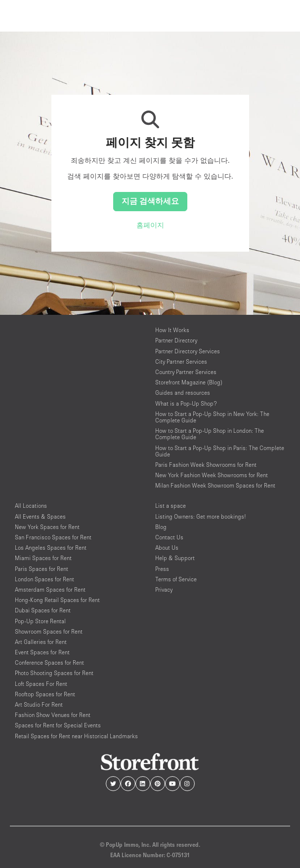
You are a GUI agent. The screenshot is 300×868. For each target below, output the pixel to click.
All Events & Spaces (40, 516)
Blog (161, 527)
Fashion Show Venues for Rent (53, 715)
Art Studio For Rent (39, 704)
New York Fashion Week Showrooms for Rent (212, 475)
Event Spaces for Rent (42, 652)
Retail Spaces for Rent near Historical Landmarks (76, 736)
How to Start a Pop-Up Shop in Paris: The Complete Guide (220, 451)
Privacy (164, 589)
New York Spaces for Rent (47, 527)
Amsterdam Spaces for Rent (50, 589)
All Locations (31, 506)
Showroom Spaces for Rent (49, 631)
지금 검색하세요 (150, 201)
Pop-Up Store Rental (40, 621)
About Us (167, 547)
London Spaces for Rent (44, 579)
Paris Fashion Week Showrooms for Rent (206, 465)
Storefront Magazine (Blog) (189, 382)
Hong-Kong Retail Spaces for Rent (57, 600)
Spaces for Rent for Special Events (58, 725)
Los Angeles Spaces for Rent (51, 547)
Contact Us (169, 537)
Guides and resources (183, 393)
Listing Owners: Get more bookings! (201, 516)
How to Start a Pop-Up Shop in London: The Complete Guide (210, 434)
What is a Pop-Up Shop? (186, 403)
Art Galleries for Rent (41, 642)
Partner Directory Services (188, 351)
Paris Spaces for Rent (42, 569)
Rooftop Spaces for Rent (45, 694)
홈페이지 (150, 225)
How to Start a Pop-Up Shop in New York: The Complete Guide (212, 417)
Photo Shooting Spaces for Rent (54, 673)
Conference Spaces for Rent (49, 662)
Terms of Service (176, 579)
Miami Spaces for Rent (43, 558)
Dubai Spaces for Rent (43, 610)
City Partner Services (181, 361)
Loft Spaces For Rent (41, 684)
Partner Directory (176, 340)
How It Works (172, 330)
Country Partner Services (186, 372)
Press (162, 569)
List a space (171, 506)
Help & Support (175, 558)
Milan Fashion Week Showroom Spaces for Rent (215, 485)
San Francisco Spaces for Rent (53, 537)
